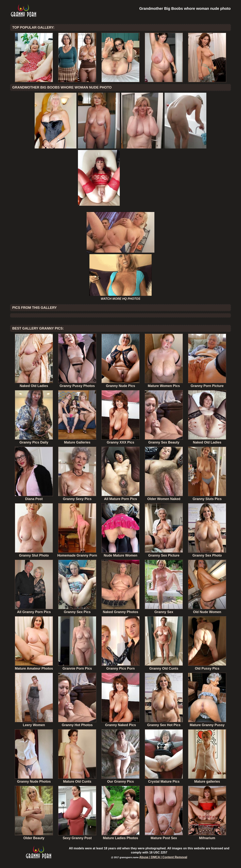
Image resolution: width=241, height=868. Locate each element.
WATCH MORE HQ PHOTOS (120, 299)
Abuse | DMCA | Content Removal (163, 857)
